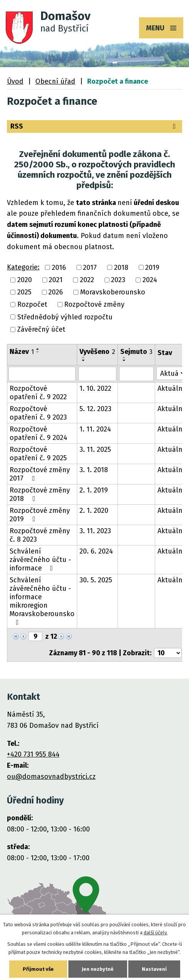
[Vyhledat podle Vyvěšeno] (97, 374)
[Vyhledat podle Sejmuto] (136, 374)
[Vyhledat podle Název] (42, 374)
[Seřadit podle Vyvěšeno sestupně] (84, 360)
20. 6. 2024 (96, 551)
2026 (56, 292)
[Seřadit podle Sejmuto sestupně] (124, 360)
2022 (87, 280)
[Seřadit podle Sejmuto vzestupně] (124, 357)
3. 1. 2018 (94, 470)
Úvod (15, 81)
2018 (121, 268)
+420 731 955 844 (33, 754)
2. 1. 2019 (94, 490)
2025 (24, 292)
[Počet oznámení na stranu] (168, 653)
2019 (152, 268)
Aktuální (171, 388)
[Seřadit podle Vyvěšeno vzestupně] (84, 357)
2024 (150, 280)
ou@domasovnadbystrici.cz (51, 777)
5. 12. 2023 (95, 409)
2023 (118, 280)
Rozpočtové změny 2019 (40, 515)
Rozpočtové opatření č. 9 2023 (38, 413)
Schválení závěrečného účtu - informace (40, 560)
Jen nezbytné (98, 969)
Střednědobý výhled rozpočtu (65, 317)
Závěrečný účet (41, 329)
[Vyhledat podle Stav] (171, 373)
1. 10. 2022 (95, 388)
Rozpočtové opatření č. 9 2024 (38, 433)
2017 (90, 268)
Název (22, 352)
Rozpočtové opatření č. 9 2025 (38, 454)
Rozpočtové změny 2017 (40, 474)
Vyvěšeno (97, 352)
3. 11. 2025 (95, 450)
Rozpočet (32, 305)
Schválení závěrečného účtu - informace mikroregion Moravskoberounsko (42, 601)
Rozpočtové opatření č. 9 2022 (38, 393)
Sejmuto (136, 352)
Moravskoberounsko (113, 292)
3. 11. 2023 (95, 531)
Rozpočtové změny (94, 305)
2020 (25, 280)
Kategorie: (23, 267)
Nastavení (154, 969)
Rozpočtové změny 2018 (40, 494)
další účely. (156, 933)
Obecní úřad (55, 81)
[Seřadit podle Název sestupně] (38, 352)
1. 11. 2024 (95, 429)
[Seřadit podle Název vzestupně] (38, 349)
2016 (59, 268)
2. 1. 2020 (94, 511)
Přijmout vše (38, 969)
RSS (94, 126)
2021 (56, 280)
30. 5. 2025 (96, 580)
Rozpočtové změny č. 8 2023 (40, 535)
